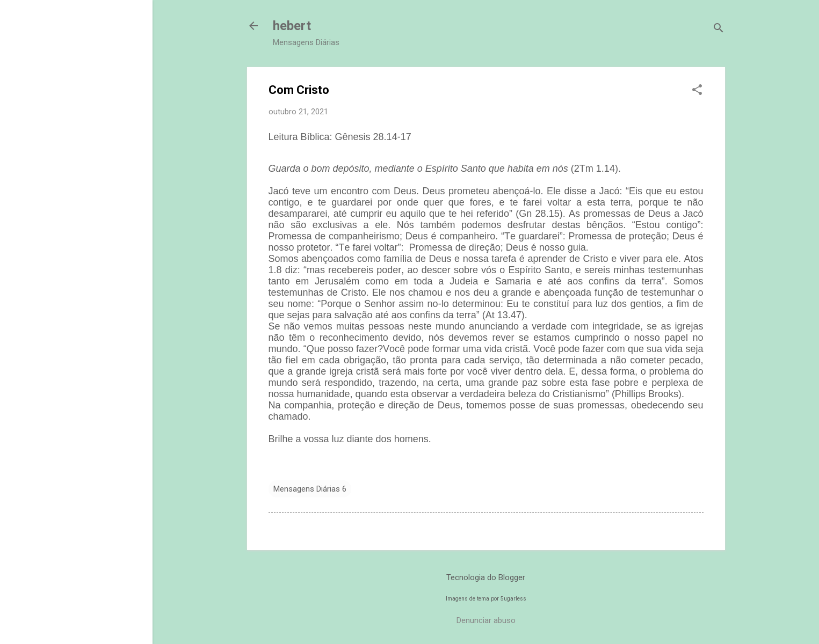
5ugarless (513, 599)
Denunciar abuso (486, 620)
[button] (697, 91)
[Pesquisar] (719, 29)
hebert (292, 26)
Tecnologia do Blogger (486, 577)
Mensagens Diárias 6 (310, 489)
